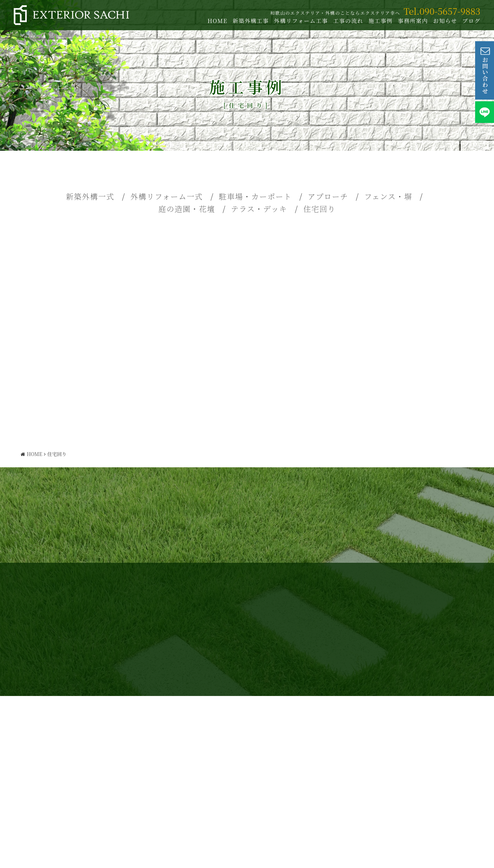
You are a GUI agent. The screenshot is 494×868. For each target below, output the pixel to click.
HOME (216, 21)
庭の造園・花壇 (187, 209)
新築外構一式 (90, 196)
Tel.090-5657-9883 (440, 11)
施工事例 (379, 21)
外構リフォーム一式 (167, 196)
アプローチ (328, 196)
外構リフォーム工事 (299, 21)
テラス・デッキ (259, 209)
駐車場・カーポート (255, 196)
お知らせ (443, 21)
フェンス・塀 (388, 196)
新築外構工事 (249, 21)
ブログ (469, 21)
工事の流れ (346, 21)
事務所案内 (411, 21)
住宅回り (319, 209)
